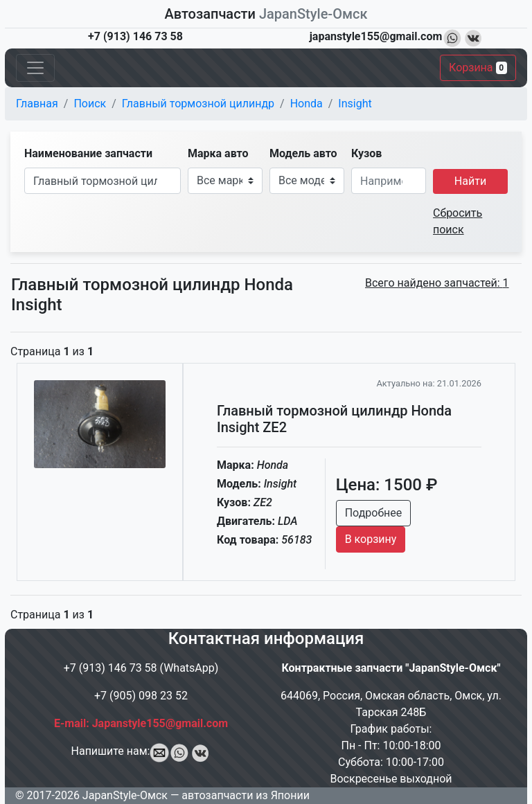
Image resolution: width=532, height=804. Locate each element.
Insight (355, 104)
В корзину (371, 539)
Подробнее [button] (374, 513)
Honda (307, 104)
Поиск (90, 104)
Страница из (52, 351)
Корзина (478, 68)
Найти (470, 181)
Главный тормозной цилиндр (198, 104)
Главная (37, 104)
